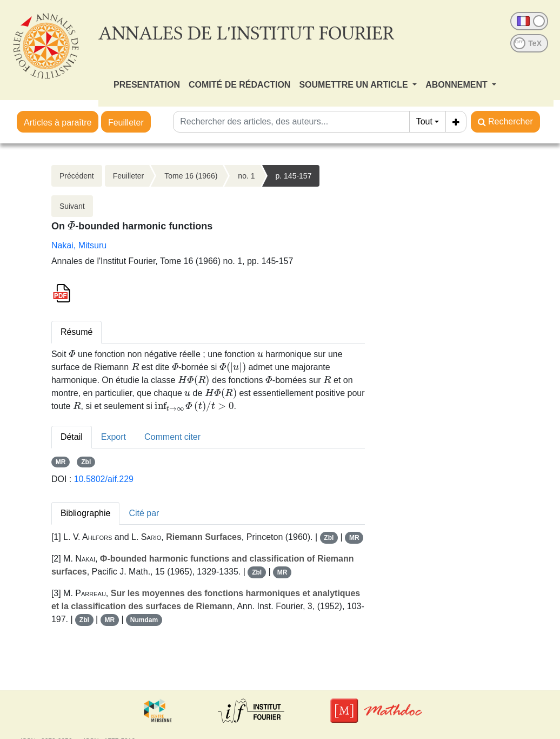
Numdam (144, 620)
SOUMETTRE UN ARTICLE (355, 85)
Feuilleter (126, 123)
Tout (424, 121)
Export (114, 437)
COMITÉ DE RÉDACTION (239, 85)
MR (61, 462)
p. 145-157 (294, 176)
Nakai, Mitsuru (79, 245)
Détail (72, 437)
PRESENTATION (147, 85)
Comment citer (172, 437)
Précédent (77, 176)
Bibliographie (86, 513)
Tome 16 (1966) (191, 176)
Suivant (72, 206)
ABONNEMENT (458, 85)
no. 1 (246, 176)
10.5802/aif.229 (104, 479)
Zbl (86, 462)
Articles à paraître (58, 123)
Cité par (144, 513)
